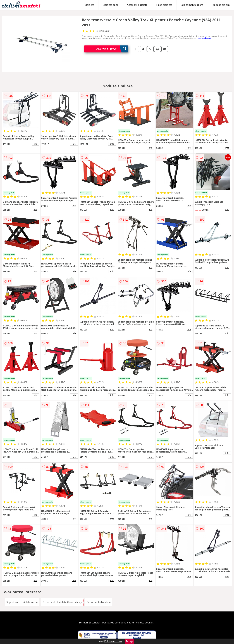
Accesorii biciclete (137, 5)
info (36, 144)
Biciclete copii (111, 5)
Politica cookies (145, 623)
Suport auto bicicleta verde (22, 602)
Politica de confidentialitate (118, 623)
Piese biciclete (164, 5)
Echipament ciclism (192, 5)
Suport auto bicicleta (99, 602)
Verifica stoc (112, 49)
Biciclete (89, 5)
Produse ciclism (221, 5)
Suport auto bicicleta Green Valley (62, 602)
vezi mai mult (204, 38)
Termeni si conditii (90, 623)
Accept (130, 641)
